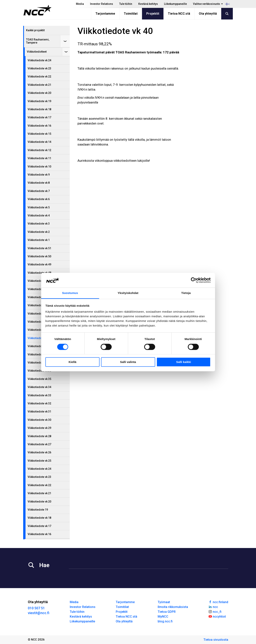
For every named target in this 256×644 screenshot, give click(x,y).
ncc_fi (215, 611)
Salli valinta (128, 362)
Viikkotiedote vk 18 (39, 109)
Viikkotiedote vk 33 (39, 395)
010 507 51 (36, 608)
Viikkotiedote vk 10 (39, 167)
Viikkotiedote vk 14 (39, 142)
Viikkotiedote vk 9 (39, 175)
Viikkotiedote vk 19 (39, 101)
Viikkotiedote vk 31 (39, 412)
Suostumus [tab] (70, 293)
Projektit (153, 14)
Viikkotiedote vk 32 (39, 403)
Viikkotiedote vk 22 (39, 77)
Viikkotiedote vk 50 (39, 256)
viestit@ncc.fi (39, 613)
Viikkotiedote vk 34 (39, 387)
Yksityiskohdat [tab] (128, 293)
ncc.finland (218, 602)
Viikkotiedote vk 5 (39, 207)
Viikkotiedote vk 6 (39, 199)
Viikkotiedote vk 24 (39, 60)
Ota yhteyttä (208, 14)
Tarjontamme (105, 14)
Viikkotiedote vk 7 (39, 191)
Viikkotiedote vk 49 (39, 264)
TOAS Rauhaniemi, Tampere (38, 41)
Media (80, 4)
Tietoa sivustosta (216, 640)
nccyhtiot (217, 616)
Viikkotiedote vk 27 (39, 444)
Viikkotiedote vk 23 (39, 68)
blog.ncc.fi (165, 621)
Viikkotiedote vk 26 (39, 452)
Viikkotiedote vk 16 (39, 126)
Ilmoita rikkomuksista (173, 607)
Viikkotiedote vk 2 (39, 232)
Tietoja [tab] (186, 293)
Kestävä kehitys (148, 4)
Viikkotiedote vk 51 (39, 248)
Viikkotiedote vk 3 (39, 224)
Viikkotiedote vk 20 (39, 93)
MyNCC (163, 617)
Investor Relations (102, 4)
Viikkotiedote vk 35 (39, 379)
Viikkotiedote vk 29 (39, 428)
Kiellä (72, 362)
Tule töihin (126, 4)
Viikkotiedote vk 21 (39, 85)
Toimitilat (131, 14)
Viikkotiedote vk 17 (39, 117)
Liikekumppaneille (175, 4)
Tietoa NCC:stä (179, 14)
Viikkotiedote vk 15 (39, 134)
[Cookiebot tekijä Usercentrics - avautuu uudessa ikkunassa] (194, 280)
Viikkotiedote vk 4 (39, 216)
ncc (213, 607)
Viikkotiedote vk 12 (39, 150)
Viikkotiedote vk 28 (39, 436)
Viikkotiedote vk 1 (39, 240)
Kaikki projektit (35, 30)
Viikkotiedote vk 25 (39, 461)
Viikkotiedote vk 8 (39, 183)
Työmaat (164, 602)
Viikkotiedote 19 (38, 510)
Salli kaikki (184, 362)
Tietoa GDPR (167, 612)
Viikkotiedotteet (37, 52)
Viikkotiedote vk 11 (39, 158)
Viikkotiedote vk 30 (39, 420)
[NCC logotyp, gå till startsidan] (37, 10)
